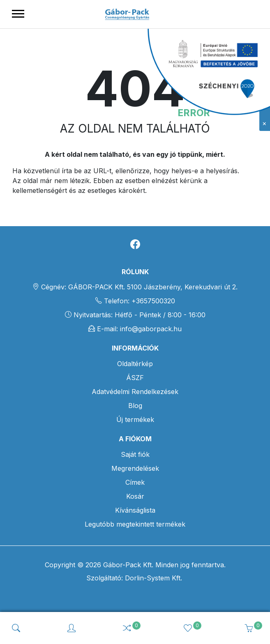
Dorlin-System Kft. (152, 578)
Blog (135, 406)
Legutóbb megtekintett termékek (135, 524)
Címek (135, 482)
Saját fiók (135, 454)
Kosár (135, 496)
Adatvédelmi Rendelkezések (135, 392)
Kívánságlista (135, 510)
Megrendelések (135, 468)
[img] (16, 628)
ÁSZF (135, 378)
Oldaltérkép (135, 364)
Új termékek (135, 419)
